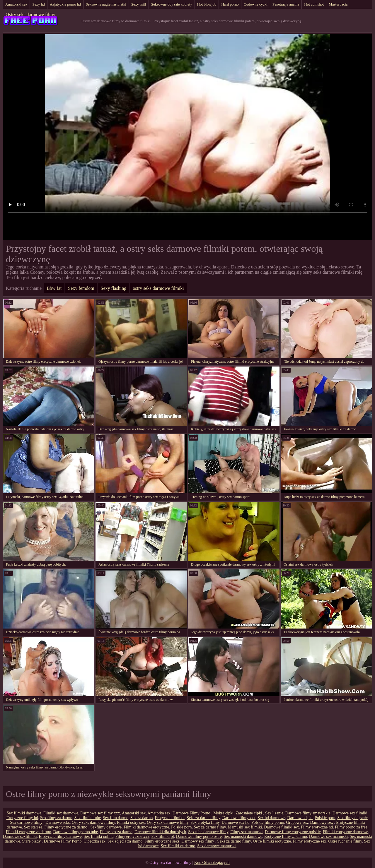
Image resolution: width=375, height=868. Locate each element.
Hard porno (230, 4)
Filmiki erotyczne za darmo (28, 832)
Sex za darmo (142, 818)
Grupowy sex (297, 822)
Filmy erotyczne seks (162, 841)
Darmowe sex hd (235, 822)
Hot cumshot (314, 4)
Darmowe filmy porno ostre (199, 837)
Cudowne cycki (256, 4)
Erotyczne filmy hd (22, 818)
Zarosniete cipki (249, 813)
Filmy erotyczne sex (310, 841)
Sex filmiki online (99, 837)
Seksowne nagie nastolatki (106, 4)
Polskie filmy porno (268, 822)
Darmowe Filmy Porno (192, 813)
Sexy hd (38, 4)
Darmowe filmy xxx (239, 818)
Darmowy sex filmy (198, 841)
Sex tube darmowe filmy (208, 832)
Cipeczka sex (95, 841)
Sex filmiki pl (163, 837)
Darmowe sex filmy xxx (100, 813)
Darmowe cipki (300, 818)
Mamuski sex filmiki (245, 827)
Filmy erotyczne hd (317, 827)
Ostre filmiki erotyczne (272, 841)
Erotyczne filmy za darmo (286, 837)
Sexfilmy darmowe (106, 827)
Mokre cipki (223, 813)
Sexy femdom (81, 288)
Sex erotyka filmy (205, 822)
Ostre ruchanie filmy (345, 841)
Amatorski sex (16, 4)
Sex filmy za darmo (56, 818)
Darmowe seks (58, 822)
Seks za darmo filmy (203, 818)
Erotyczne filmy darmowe (60, 837)
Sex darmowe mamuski (216, 846)
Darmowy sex (322, 822)
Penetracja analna (286, 4)
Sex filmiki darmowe (24, 813)
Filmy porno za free (351, 827)
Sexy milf (139, 4)
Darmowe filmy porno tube (75, 832)
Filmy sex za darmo (116, 832)
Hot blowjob (207, 4)
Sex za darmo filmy (210, 827)
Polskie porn (325, 818)
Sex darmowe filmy (27, 822)
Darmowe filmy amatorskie (308, 813)
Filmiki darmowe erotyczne (146, 827)
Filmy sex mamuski (246, 832)
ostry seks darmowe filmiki (158, 288)
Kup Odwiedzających (212, 863)
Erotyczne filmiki (170, 818)
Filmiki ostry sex (131, 822)
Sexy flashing (114, 288)
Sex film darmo (116, 818)
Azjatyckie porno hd (65, 4)
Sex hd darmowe (271, 818)
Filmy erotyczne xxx (132, 837)
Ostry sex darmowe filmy (168, 822)
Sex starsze (33, 827)
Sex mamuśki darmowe (243, 837)
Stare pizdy (32, 841)
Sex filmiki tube (88, 818)
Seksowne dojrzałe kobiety (172, 4)
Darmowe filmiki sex (281, 827)
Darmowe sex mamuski (328, 837)
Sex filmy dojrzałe (352, 818)
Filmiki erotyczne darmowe (346, 832)
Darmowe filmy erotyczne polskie (293, 832)
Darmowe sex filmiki (350, 813)
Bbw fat (54, 288)
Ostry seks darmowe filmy (30, 14)
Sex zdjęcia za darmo (125, 841)
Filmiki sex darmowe (61, 813)
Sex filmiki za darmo (178, 846)
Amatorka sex (159, 813)
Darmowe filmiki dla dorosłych (160, 832)
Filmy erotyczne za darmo (66, 827)
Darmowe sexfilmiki (20, 837)
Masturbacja (338, 4)
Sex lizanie (274, 813)
